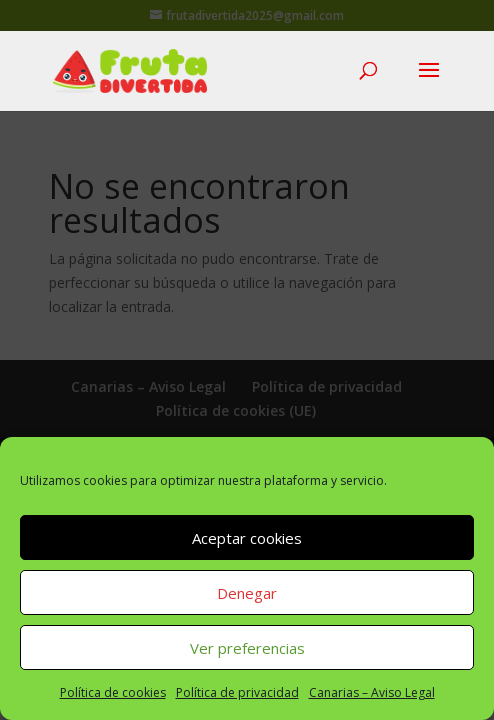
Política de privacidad (237, 692)
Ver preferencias (247, 648)
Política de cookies (113, 692)
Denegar (247, 593)
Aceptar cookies (247, 538)
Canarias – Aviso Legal (372, 692)
